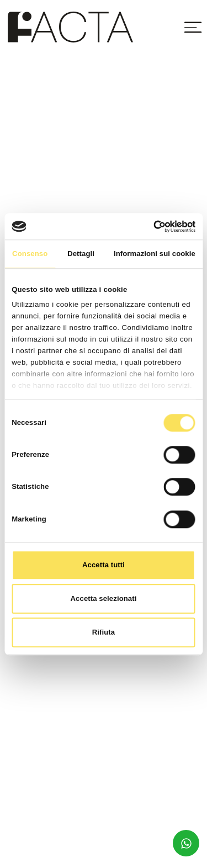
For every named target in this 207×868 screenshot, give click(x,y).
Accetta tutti (104, 565)
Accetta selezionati (104, 598)
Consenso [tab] (30, 254)
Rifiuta (104, 632)
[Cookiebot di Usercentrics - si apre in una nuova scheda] (148, 226)
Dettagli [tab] (81, 254)
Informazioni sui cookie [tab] (155, 254)
